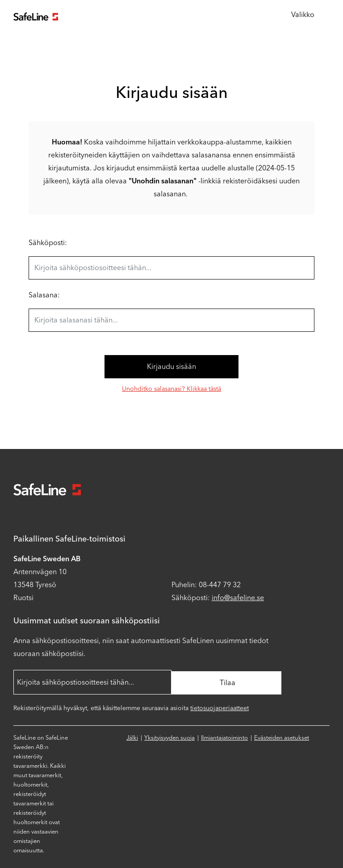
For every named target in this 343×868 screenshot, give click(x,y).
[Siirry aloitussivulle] (36, 15)
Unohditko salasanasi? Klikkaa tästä (171, 389)
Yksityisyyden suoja (169, 736)
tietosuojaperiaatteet (220, 707)
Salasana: (44, 295)
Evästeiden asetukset (282, 736)
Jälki (132, 736)
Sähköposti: (48, 243)
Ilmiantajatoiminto (224, 736)
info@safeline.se (238, 598)
